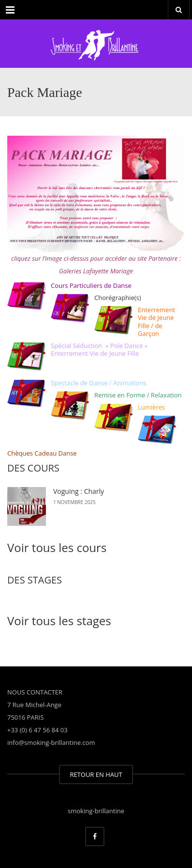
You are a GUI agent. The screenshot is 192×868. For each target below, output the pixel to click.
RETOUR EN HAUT (96, 774)
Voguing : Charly (79, 491)
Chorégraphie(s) (118, 298)
